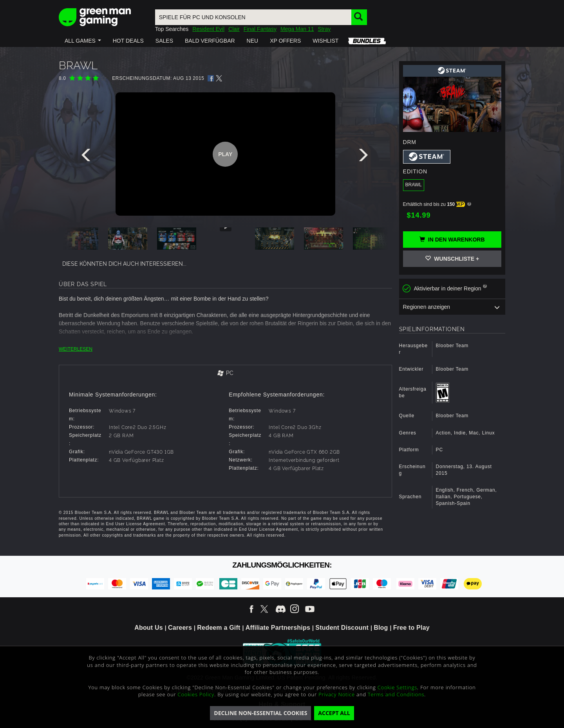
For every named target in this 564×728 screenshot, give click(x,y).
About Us (149, 628)
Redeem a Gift (219, 628)
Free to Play (411, 628)
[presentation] (87, 157)
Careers (180, 628)
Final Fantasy (260, 29)
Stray (324, 29)
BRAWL (414, 185)
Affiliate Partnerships (278, 628)
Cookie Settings (397, 687)
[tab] (225, 374)
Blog (381, 628)
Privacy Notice (337, 694)
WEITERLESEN (76, 349)
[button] (83, 41)
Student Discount (342, 628)
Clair (234, 29)
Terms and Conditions (396, 694)
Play (225, 154)
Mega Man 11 (297, 29)
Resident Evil (208, 29)
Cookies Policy (196, 694)
